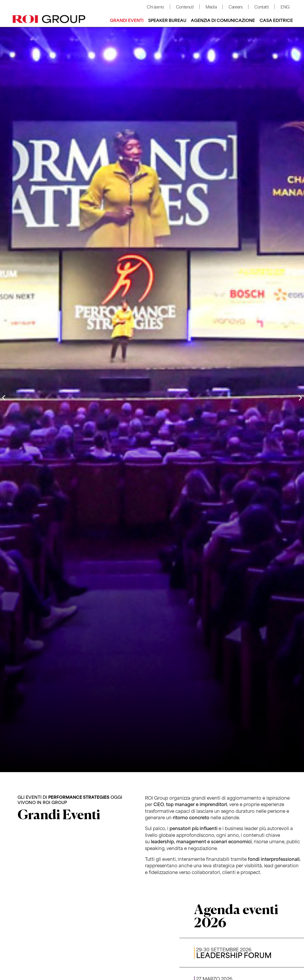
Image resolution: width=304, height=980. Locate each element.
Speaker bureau (167, 20)
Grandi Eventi (127, 20)
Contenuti (185, 7)
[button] (4, 397)
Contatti (261, 7)
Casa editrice (276, 20)
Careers (235, 7)
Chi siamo (155, 7)
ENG (285, 7)
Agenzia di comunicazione (223, 20)
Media (211, 7)
